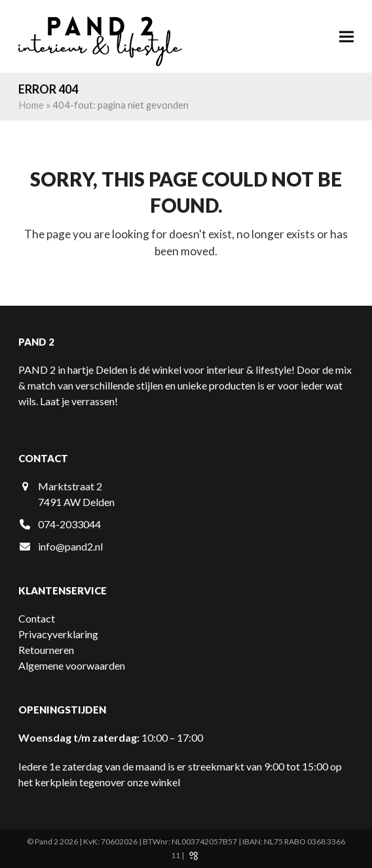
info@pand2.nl (70, 546)
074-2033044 (69, 524)
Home (31, 105)
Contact (37, 618)
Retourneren (46, 650)
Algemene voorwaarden (72, 665)
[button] (346, 36)
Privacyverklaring (58, 634)
